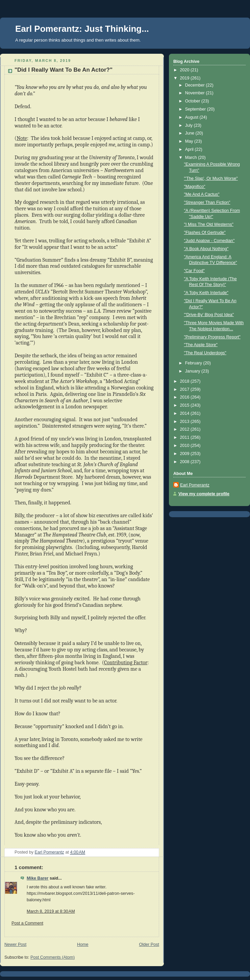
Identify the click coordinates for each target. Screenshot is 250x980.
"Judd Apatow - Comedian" (209, 241)
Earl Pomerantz (195, 485)
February (194, 363)
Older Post (149, 945)
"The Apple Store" (201, 345)
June (190, 133)
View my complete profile (204, 494)
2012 (185, 429)
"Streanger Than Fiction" (207, 202)
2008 (185, 462)
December (196, 85)
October (193, 101)
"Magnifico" (195, 187)
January (193, 371)
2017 (185, 389)
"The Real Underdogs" (205, 353)
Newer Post (15, 945)
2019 (185, 78)
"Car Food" (195, 271)
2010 (185, 446)
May (190, 141)
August (192, 117)
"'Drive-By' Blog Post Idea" (209, 315)
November (196, 93)
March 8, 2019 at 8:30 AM (51, 911)
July (190, 125)
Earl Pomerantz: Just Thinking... (82, 29)
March (192, 158)
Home (83, 945)
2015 (185, 405)
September (196, 109)
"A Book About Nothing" (206, 249)
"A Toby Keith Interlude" (206, 293)
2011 (185, 437)
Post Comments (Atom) (53, 957)
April (190, 149)
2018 (185, 381)
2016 (185, 397)
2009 (185, 454)
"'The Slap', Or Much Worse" (211, 178)
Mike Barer (37, 878)
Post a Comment (27, 923)
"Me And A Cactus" (202, 194)
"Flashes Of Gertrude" (205, 233)
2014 (185, 413)
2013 (185, 422)
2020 (185, 70)
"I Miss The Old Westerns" (209, 224)
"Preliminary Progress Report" (212, 337)
